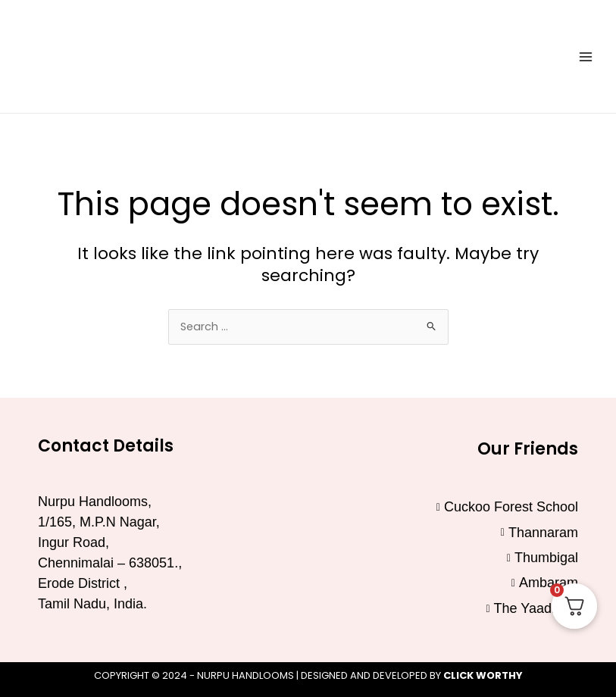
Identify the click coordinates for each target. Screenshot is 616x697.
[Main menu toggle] (586, 56)
